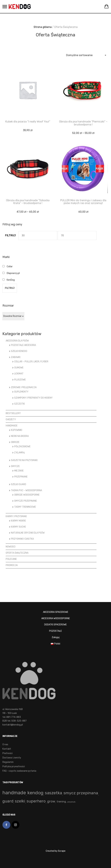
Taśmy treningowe (25, 507)
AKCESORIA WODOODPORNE (56, 618)
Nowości (11, 547)
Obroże (15, 442)
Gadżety (11, 419)
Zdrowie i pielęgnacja (24, 387)
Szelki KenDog (19, 351)
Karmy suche (18, 527)
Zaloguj (56, 637)
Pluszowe (20, 380)
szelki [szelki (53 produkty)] (20, 801)
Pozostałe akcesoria (23, 345)
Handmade (12, 426)
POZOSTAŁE (55, 631)
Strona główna (43, 27)
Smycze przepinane (26, 501)
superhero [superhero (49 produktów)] (36, 801)
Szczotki (20, 404)
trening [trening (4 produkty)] (61, 802)
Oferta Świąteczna (17, 553)
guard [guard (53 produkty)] (8, 801)
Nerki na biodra (20, 436)
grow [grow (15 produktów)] (51, 801)
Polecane (11, 559)
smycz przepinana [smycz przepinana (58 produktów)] (81, 793)
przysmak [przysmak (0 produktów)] (71, 802)
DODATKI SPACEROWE (55, 625)
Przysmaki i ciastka (22, 539)
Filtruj (10, 235)
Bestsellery (13, 413)
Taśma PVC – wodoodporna (26, 490)
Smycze (15, 466)
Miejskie (19, 471)
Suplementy (21, 392)
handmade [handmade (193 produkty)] (14, 793)
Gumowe (19, 368)
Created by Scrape (56, 851)
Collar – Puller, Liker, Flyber (31, 362)
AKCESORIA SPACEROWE (56, 612)
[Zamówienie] (86, 55)
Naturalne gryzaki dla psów (28, 533)
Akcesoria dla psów (17, 341)
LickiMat (19, 374)
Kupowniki (17, 430)
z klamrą (19, 453)
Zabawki (16, 357)
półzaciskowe (22, 447)
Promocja (12, 565)
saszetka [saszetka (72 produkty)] (53, 793)
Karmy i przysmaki (16, 516)
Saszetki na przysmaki (24, 460)
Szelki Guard (19, 484)
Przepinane (21, 477)
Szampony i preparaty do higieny (33, 398)
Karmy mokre (18, 521)
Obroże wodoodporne (27, 495)
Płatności (8, 753)
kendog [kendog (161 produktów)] (35, 793)
